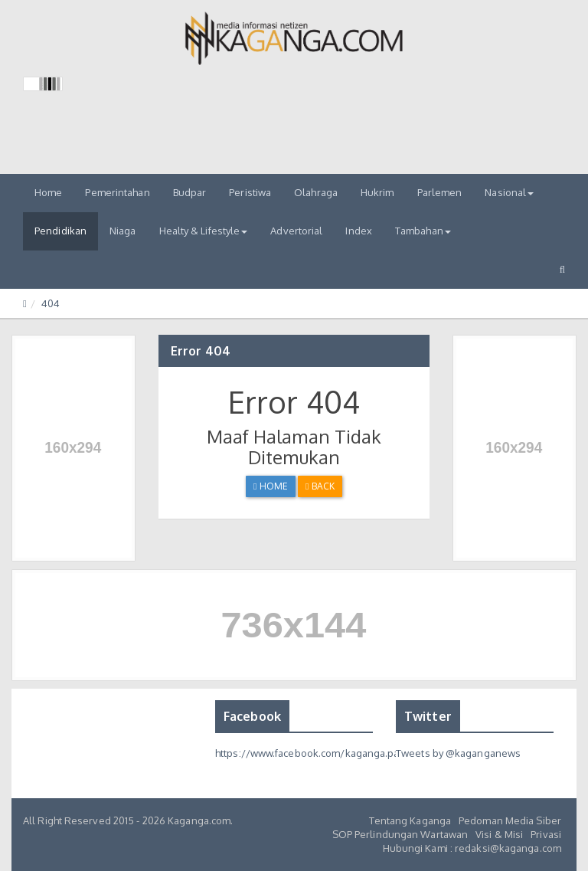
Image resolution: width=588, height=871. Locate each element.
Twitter (428, 716)
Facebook (252, 716)
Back (320, 486)
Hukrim (377, 192)
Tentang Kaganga (410, 820)
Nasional (509, 192)
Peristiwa (250, 192)
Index (359, 231)
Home (48, 192)
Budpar (190, 192)
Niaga (123, 231)
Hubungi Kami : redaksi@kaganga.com (472, 848)
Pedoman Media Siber (510, 820)
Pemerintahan (117, 192)
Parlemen (440, 192)
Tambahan (423, 231)
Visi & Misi (499, 834)
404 (51, 303)
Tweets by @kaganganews (458, 753)
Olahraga (316, 192)
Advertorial (296, 231)
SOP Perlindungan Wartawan (400, 834)
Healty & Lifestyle (204, 231)
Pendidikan (60, 231)
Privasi (546, 834)
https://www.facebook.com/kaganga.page (314, 753)
